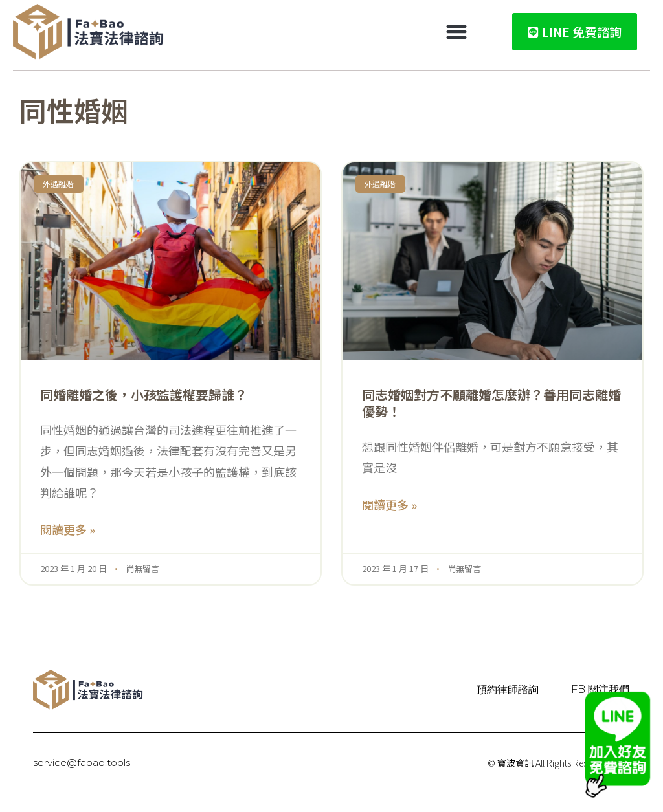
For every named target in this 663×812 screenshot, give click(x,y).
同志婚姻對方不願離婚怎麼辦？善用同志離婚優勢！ (491, 403)
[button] (457, 32)
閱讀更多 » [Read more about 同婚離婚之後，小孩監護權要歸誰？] (68, 529)
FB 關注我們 (600, 689)
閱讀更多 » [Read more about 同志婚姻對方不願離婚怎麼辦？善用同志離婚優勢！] (389, 505)
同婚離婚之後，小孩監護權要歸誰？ (144, 394)
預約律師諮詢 (508, 689)
